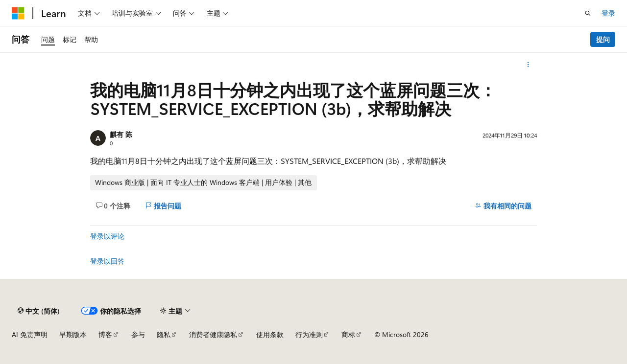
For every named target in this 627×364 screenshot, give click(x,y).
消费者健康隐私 (213, 334)
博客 (105, 334)
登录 (608, 13)
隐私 (164, 334)
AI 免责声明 (30, 334)
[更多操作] (528, 65)
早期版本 (73, 334)
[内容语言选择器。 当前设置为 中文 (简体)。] (39, 311)
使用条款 (270, 334)
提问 (603, 39)
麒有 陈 (121, 134)
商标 (348, 334)
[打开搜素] (588, 13)
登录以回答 (107, 261)
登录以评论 (107, 236)
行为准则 (309, 334)
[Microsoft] (18, 13)
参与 (138, 334)
